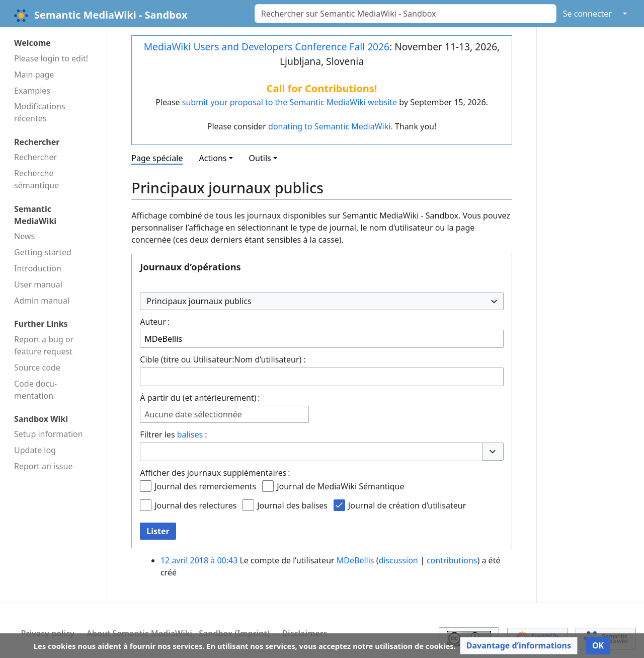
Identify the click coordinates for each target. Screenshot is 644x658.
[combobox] (321, 301)
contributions (452, 560)
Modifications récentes (40, 112)
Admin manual (42, 301)
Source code (37, 368)
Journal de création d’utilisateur (407, 505)
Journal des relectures (195, 505)
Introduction (38, 268)
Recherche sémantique (36, 179)
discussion (398, 560)
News (24, 236)
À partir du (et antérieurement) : (200, 398)
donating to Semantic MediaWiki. (331, 126)
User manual (38, 284)
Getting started (43, 252)
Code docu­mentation (35, 390)
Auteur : (154, 322)
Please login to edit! (51, 58)
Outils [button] (260, 158)
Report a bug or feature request (44, 345)
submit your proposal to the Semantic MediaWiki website (290, 102)
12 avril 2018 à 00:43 (199, 560)
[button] (493, 452)
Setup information (49, 434)
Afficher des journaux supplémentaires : (215, 473)
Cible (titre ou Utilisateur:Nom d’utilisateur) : (223, 359)
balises (190, 434)
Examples (32, 91)
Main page (34, 75)
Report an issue (43, 466)
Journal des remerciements (205, 486)
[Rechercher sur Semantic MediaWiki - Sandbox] (406, 14)
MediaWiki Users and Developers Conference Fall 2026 (267, 47)
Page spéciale (157, 158)
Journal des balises (292, 505)
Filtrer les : (173, 434)
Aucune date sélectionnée (193, 415)
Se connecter (587, 14)
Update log (35, 450)
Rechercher (35, 157)
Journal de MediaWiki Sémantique (340, 486)
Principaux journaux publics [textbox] (199, 301)
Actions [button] (213, 158)
